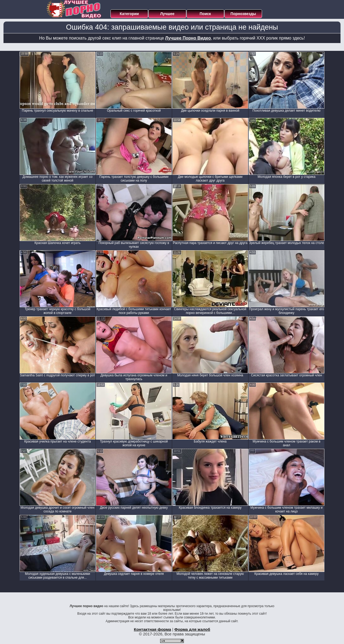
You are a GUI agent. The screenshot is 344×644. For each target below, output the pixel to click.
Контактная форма (153, 629)
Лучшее (167, 14)
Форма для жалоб (192, 629)
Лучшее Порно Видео (188, 38)
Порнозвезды (243, 14)
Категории (129, 14)
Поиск (205, 14)
